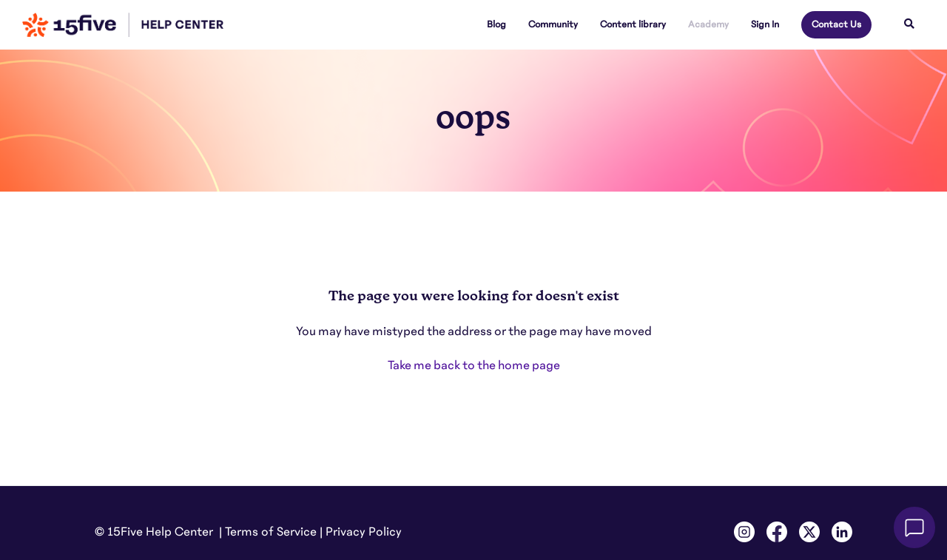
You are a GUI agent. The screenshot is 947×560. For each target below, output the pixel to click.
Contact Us (836, 24)
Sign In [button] (765, 24)
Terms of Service (271, 532)
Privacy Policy (364, 532)
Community (553, 24)
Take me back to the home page (474, 365)
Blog (496, 24)
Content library (633, 24)
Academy (708, 24)
